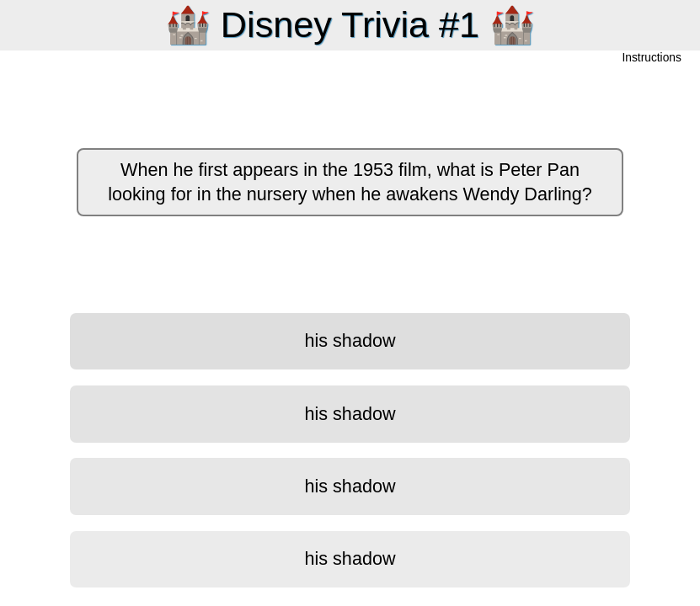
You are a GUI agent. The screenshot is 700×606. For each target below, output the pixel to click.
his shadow (350, 340)
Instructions (652, 58)
